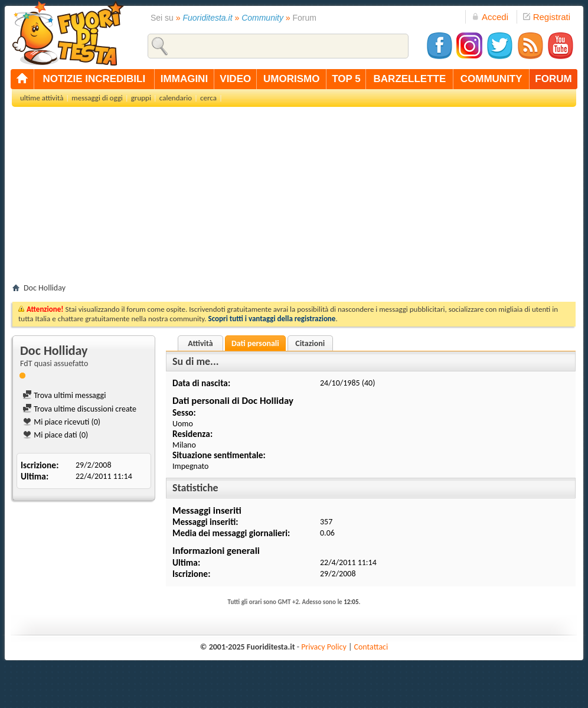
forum (553, 79)
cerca (208, 98)
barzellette (410, 79)
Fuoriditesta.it (208, 18)
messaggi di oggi (97, 98)
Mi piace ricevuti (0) (61, 422)
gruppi (141, 98)
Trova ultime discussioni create (79, 409)
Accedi (490, 17)
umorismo (291, 79)
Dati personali (255, 343)
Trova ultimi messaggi (64, 395)
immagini (184, 79)
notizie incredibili (94, 79)
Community (262, 18)
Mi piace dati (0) (55, 435)
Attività (200, 343)
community (491, 79)
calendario (176, 98)
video (235, 79)
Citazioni (310, 343)
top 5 (346, 79)
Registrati (547, 17)
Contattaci (371, 647)
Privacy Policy (324, 647)
